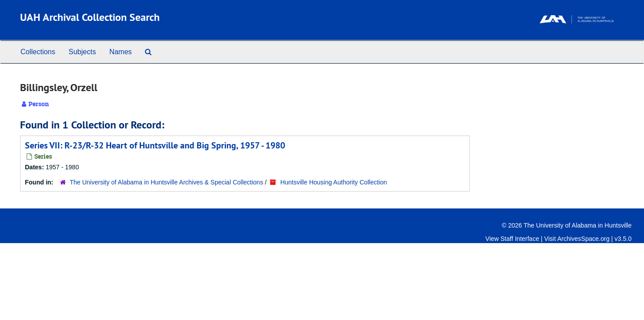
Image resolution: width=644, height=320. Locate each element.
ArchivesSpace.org (584, 239)
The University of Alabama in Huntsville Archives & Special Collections (167, 182)
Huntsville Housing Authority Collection (334, 182)
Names (121, 52)
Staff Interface (520, 239)
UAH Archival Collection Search (90, 17)
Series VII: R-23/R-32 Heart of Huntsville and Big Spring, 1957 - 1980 (155, 145)
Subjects (82, 52)
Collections (38, 52)
